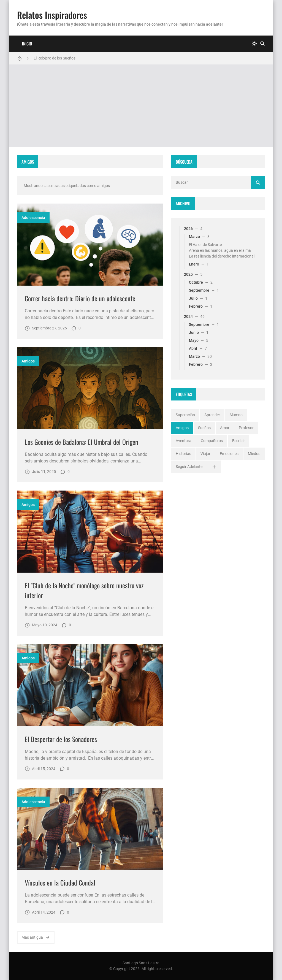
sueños (204, 428)
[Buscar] (262, 44)
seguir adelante (189, 467)
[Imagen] (90, 245)
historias (183, 454)
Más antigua (36, 937)
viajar (205, 454)
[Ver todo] (214, 467)
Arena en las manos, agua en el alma (220, 250)
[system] (254, 44)
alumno (236, 415)
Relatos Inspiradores (52, 15)
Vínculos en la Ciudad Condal (60, 882)
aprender (212, 415)
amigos (28, 361)
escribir (238, 441)
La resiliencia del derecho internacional (222, 256)
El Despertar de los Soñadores (61, 739)
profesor (246, 428)
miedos (254, 454)
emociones (229, 454)
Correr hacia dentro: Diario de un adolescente (80, 298)
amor (225, 428)
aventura (184, 441)
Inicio (27, 44)
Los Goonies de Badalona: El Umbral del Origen (82, 442)
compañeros (212, 441)
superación (185, 415)
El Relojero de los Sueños (55, 58)
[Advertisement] (141, 106)
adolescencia (33, 218)
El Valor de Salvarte (205, 245)
